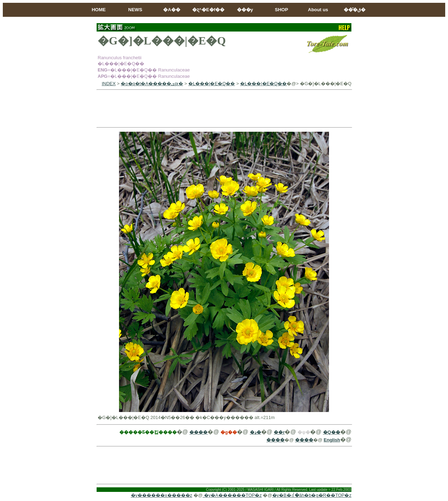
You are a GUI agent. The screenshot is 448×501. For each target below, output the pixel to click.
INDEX (109, 84)
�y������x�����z (162, 495)
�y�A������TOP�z (232, 495)
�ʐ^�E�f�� (208, 10)
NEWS (135, 10)
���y (245, 10)
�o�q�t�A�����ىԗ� (152, 84)
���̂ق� (355, 10)
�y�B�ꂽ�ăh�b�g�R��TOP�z (312, 495)
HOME (99, 10)
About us (318, 10)
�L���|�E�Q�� (212, 84)
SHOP (281, 10)
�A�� (172, 10)
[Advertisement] (224, 109)
